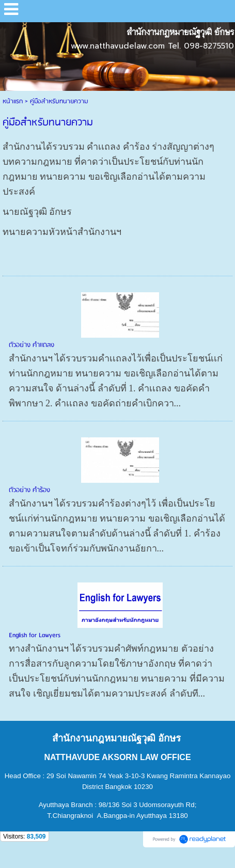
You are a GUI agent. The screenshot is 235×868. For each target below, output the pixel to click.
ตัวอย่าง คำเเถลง (32, 345)
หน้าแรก (13, 101)
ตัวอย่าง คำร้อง (29, 490)
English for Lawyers (35, 635)
